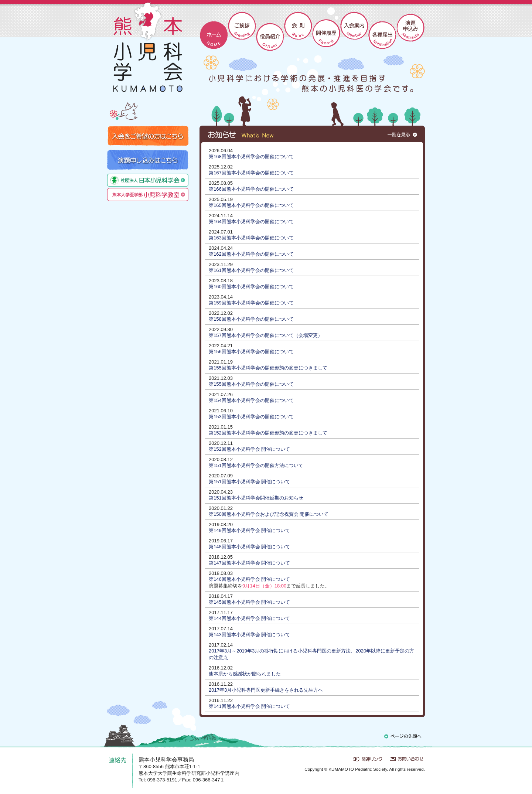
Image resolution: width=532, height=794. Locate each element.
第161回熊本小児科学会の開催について (251, 270)
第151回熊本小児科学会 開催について (249, 482)
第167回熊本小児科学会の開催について (251, 173)
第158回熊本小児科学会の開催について (251, 319)
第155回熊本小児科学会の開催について (251, 384)
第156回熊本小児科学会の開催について (251, 352)
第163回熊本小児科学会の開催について (251, 238)
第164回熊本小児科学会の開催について (251, 221)
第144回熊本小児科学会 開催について (249, 618)
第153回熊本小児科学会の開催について (251, 417)
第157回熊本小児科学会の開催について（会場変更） (266, 335)
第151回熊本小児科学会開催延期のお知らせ (256, 498)
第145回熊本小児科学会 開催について (249, 602)
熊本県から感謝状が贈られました (245, 674)
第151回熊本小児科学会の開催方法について (256, 465)
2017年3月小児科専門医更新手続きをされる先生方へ (266, 690)
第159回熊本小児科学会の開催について (251, 303)
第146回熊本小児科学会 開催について (249, 579)
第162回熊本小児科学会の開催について (251, 254)
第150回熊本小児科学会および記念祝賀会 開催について (269, 514)
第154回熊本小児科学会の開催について (251, 400)
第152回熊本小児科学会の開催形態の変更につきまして (268, 433)
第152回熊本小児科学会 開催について (249, 449)
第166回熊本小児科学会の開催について (251, 189)
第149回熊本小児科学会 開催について (249, 530)
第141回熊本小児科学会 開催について (249, 706)
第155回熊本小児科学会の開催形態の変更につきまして (268, 368)
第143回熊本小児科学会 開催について (249, 635)
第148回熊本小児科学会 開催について (249, 547)
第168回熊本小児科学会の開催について (251, 156)
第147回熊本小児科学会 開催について (249, 563)
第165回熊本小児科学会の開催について (251, 205)
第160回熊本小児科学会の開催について (251, 287)
